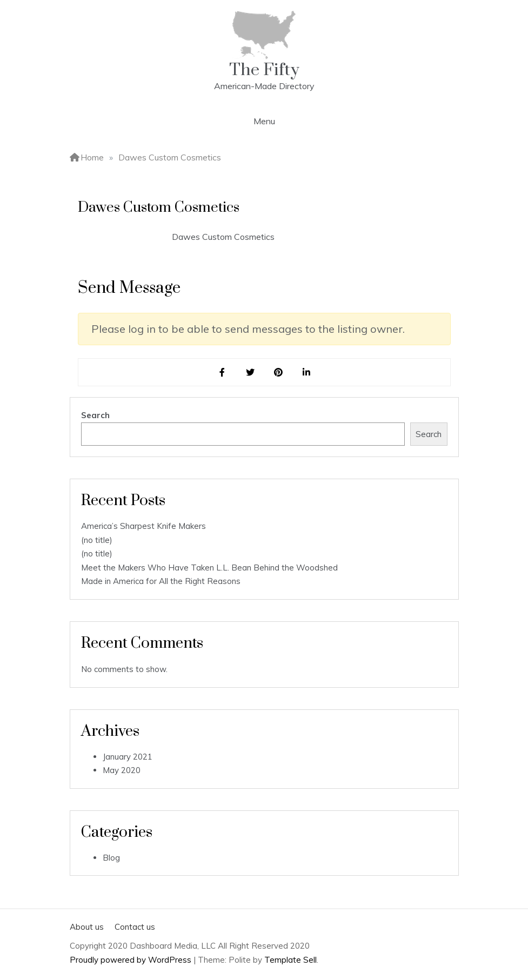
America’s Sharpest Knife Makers (143, 526)
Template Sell (290, 960)
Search (95, 415)
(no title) (97, 540)
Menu (264, 121)
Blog (111, 858)
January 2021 (128, 757)
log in (142, 329)
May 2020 (122, 770)
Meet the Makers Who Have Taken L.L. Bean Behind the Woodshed (209, 568)
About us (87, 927)
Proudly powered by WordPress (132, 960)
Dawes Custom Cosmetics (223, 237)
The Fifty (264, 70)
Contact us (135, 927)
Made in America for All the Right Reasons (161, 581)
